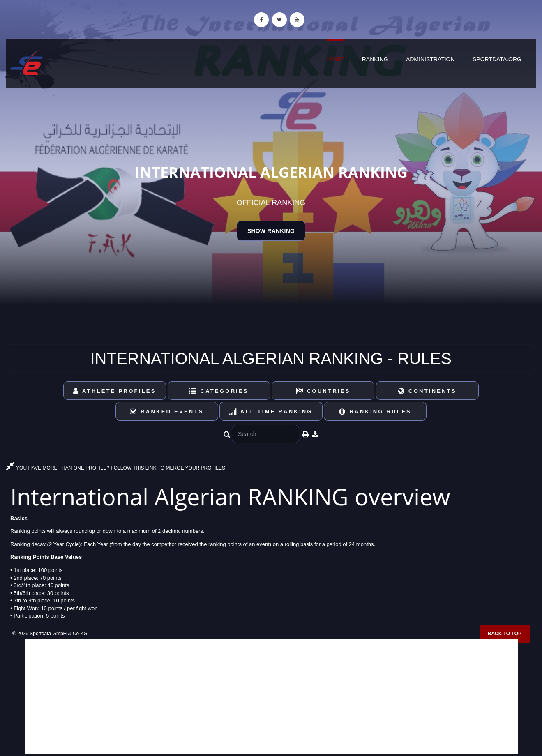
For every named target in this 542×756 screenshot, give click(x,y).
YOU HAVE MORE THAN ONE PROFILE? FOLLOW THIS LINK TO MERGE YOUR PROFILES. (116, 468)
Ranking (375, 59)
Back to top (505, 634)
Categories (219, 391)
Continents (427, 391)
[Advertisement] (271, 696)
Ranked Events (167, 411)
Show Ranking (271, 231)
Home (335, 59)
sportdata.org (497, 59)
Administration (430, 59)
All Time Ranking (271, 411)
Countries (323, 391)
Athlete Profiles (114, 391)
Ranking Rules (375, 411)
